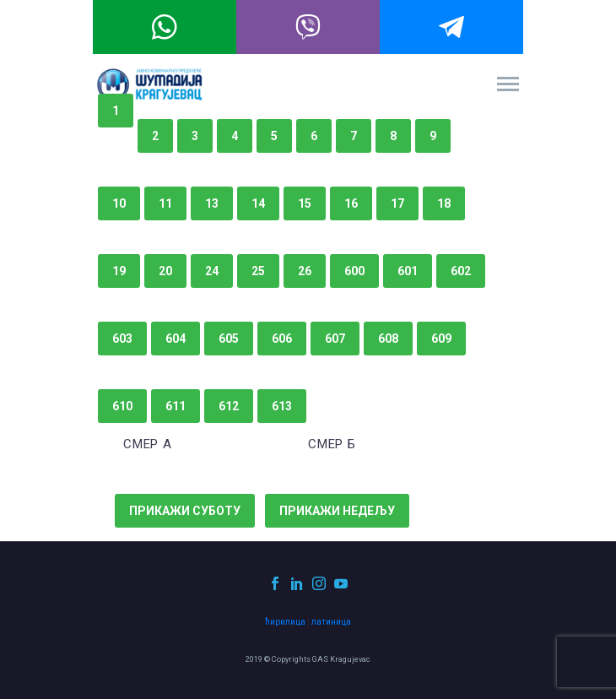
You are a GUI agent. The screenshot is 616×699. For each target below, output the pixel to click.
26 (305, 271)
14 (258, 203)
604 (176, 339)
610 (122, 406)
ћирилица (285, 622)
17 (397, 203)
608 (388, 339)
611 (176, 406)
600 (354, 271)
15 (305, 203)
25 (258, 271)
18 (444, 203)
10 (119, 203)
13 (212, 203)
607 (335, 339)
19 (119, 271)
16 (351, 203)
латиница (331, 622)
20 (165, 271)
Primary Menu (508, 84)
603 (122, 339)
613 (282, 406)
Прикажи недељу (337, 511)
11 (165, 203)
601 (408, 271)
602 (461, 271)
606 (282, 339)
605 (229, 339)
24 (212, 271)
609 (441, 339)
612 (229, 406)
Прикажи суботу (185, 511)
